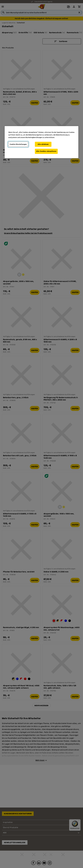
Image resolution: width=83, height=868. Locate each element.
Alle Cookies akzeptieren (46, 151)
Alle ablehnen (43, 144)
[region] (41, 142)
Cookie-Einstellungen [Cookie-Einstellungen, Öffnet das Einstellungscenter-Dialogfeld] (18, 144)
